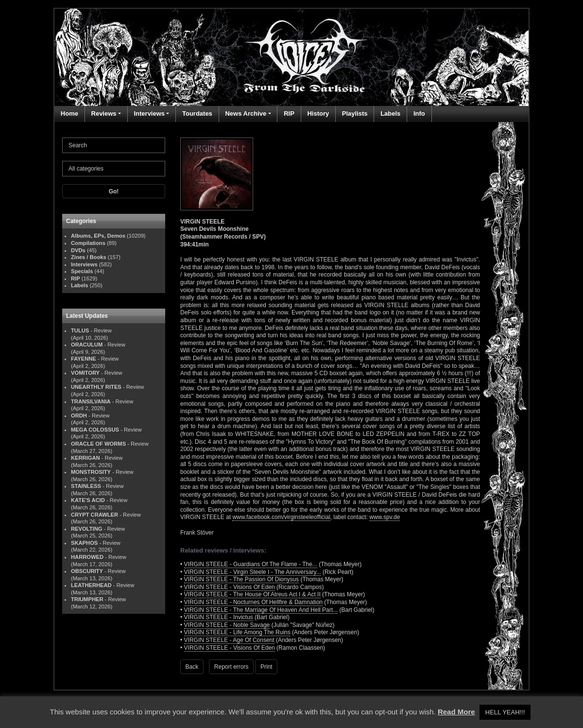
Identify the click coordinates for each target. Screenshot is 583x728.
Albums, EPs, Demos (98, 236)
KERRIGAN (86, 458)
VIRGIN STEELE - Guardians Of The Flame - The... (251, 564)
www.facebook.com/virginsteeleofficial (281, 517)
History (318, 113)
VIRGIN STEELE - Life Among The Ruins (237, 632)
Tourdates (197, 113)
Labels (390, 113)
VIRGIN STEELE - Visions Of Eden (230, 587)
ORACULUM (87, 345)
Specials (82, 271)
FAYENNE (84, 359)
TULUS (80, 330)
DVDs (78, 250)
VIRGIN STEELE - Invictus (219, 617)
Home (69, 113)
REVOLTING (86, 529)
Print (266, 667)
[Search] (114, 145)
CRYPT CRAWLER (94, 515)
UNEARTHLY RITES (96, 387)
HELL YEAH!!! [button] (505, 712)
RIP (289, 113)
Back (192, 667)
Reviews (104, 113)
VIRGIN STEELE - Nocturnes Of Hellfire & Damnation (253, 602)
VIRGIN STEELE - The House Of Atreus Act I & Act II (252, 594)
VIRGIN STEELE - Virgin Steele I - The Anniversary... (253, 572)
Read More (456, 712)
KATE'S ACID (88, 500)
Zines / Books (89, 257)
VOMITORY (85, 373)
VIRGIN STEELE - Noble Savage (227, 625)
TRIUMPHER (87, 599)
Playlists (355, 113)
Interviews (149, 113)
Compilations (88, 243)
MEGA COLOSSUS (95, 430)
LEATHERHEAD (91, 585)
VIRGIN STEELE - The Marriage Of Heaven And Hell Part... (261, 610)
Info (419, 113)
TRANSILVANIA (91, 401)
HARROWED (87, 557)
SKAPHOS (84, 543)
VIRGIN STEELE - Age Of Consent (229, 640)
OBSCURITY (87, 571)
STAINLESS (86, 486)
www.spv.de (385, 517)
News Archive (246, 113)
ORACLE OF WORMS (98, 444)
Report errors (231, 667)
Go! (114, 191)
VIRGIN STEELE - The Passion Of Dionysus (242, 579)
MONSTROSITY (91, 472)
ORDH (79, 416)
